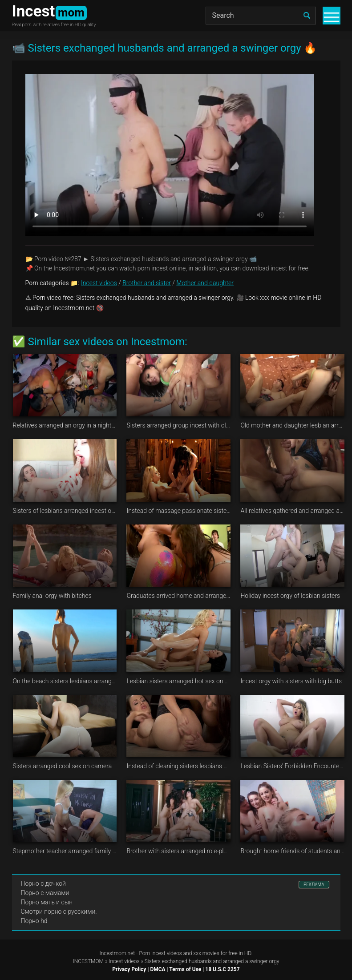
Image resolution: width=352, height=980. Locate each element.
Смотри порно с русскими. (59, 911)
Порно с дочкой (43, 883)
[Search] (261, 16)
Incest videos (99, 283)
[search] (307, 16)
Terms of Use (185, 969)
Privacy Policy (129, 969)
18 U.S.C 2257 (222, 969)
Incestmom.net (117, 953)
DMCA (158, 969)
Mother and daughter (205, 283)
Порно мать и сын (47, 902)
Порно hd (34, 921)
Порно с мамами (45, 893)
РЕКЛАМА (314, 885)
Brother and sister (147, 283)
